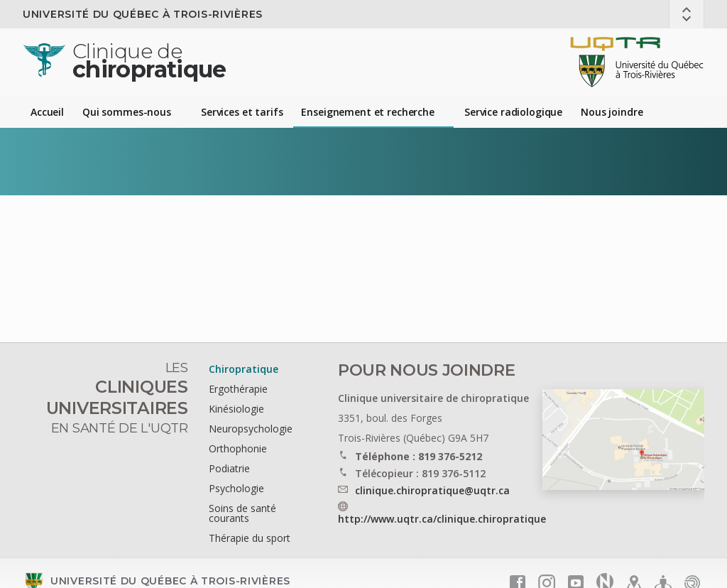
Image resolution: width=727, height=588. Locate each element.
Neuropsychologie (251, 429)
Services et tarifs (242, 112)
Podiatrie (229, 468)
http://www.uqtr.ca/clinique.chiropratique (442, 519)
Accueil (47, 112)
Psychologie (236, 488)
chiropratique (149, 61)
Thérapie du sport (250, 538)
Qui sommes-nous (127, 112)
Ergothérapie (238, 389)
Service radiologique (513, 112)
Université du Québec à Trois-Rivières (143, 14)
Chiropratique (244, 369)
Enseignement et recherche (368, 112)
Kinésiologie (236, 409)
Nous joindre (612, 112)
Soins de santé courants (242, 513)
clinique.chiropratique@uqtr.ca (432, 490)
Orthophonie (238, 448)
